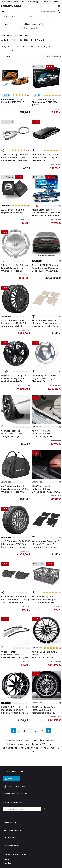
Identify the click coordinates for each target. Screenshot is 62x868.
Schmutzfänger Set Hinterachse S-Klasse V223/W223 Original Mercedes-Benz (12, 435)
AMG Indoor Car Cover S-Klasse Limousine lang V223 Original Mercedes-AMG (15, 489)
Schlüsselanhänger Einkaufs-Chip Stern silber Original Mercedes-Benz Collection (15, 157)
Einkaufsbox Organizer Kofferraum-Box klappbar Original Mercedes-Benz (44, 599)
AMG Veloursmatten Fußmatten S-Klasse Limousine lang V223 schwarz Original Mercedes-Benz (46, 490)
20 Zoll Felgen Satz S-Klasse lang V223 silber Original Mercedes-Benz (46, 379)
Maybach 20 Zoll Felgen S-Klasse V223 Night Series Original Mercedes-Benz (14, 379)
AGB (4, 866)
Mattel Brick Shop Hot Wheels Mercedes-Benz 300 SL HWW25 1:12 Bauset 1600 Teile (46, 214)
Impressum (7, 859)
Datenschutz (7, 863)
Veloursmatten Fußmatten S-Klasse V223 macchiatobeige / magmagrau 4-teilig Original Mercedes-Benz (46, 325)
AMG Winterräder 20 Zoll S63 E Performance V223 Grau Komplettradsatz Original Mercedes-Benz (16, 546)
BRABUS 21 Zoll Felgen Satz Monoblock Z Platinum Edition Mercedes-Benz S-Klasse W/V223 (15, 711)
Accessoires (6, 51)
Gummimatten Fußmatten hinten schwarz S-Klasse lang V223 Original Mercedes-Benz (15, 601)
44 (43, 731)
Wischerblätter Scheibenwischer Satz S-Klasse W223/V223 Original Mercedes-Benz (15, 656)
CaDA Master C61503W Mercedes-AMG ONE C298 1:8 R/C (45, 102)
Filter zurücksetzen (31, 28)
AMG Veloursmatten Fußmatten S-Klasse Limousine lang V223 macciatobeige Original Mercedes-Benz (43, 437)
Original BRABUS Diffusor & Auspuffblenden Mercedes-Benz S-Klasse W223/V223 (45, 268)
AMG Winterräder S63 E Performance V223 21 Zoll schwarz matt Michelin (14, 323)
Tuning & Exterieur (8, 47)
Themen (15, 51)
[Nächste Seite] (49, 731)
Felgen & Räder (49, 47)
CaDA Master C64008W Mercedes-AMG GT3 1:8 (13, 101)
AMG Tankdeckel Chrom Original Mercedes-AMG (13, 211)
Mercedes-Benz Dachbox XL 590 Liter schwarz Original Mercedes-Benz (46, 157)
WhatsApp (34, 2)
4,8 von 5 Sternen (51, 2)
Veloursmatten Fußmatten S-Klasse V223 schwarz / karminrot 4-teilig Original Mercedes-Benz (46, 546)
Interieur (19, 47)
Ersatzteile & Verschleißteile (33, 47)
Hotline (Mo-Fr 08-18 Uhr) (14, 2)
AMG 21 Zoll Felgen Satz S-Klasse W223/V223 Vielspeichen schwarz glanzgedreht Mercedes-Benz (46, 656)
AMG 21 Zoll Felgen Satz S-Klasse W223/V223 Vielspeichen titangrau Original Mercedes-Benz (45, 711)
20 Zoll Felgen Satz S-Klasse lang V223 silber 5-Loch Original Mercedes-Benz (15, 268)
